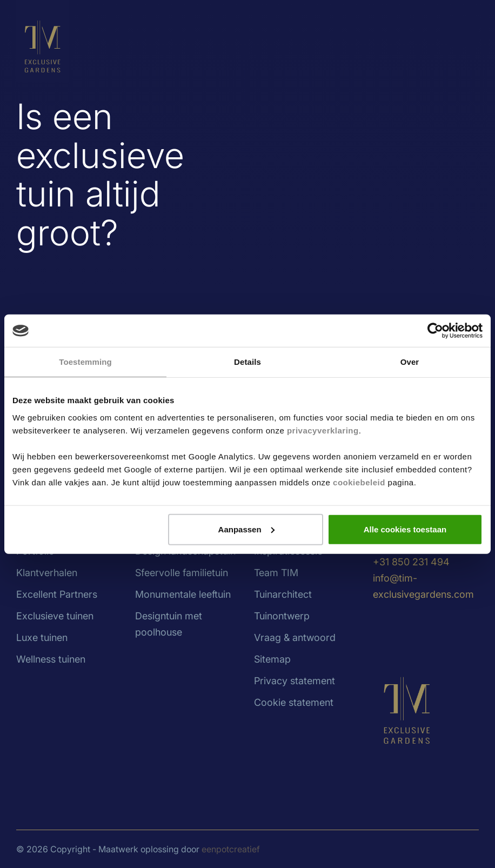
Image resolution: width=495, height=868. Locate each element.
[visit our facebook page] (427, 630)
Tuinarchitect (283, 594)
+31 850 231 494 (411, 562)
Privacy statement (295, 681)
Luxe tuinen (42, 637)
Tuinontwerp (282, 616)
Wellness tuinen (51, 659)
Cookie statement (294, 702)
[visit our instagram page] (405, 630)
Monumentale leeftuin (183, 594)
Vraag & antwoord (295, 637)
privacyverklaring (323, 430)
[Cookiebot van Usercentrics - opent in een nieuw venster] (435, 331)
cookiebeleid (359, 482)
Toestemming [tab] (85, 362)
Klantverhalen (47, 573)
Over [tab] (410, 362)
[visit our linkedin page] (384, 630)
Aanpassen (246, 529)
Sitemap (272, 659)
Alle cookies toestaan (405, 529)
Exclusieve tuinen (55, 616)
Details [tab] (247, 362)
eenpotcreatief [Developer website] (231, 849)
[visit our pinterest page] (446, 630)
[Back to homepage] (42, 40)
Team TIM (276, 573)
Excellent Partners (57, 594)
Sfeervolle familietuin (182, 573)
